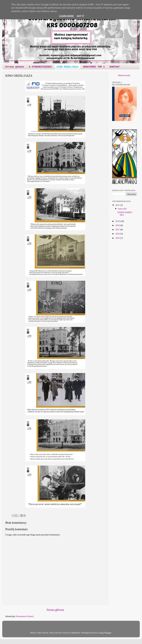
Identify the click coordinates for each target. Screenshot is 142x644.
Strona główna (15, 67)
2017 (118, 230)
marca (121, 209)
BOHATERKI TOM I (94, 67)
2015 (118, 238)
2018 (118, 225)
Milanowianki (124, 75)
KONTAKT (115, 67)
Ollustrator (75, 633)
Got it (80, 16)
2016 (118, 234)
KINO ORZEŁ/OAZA (67, 67)
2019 (118, 221)
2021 (118, 205)
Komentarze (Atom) (25, 616)
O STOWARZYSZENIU (40, 67)
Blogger (108, 633)
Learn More (66, 16)
